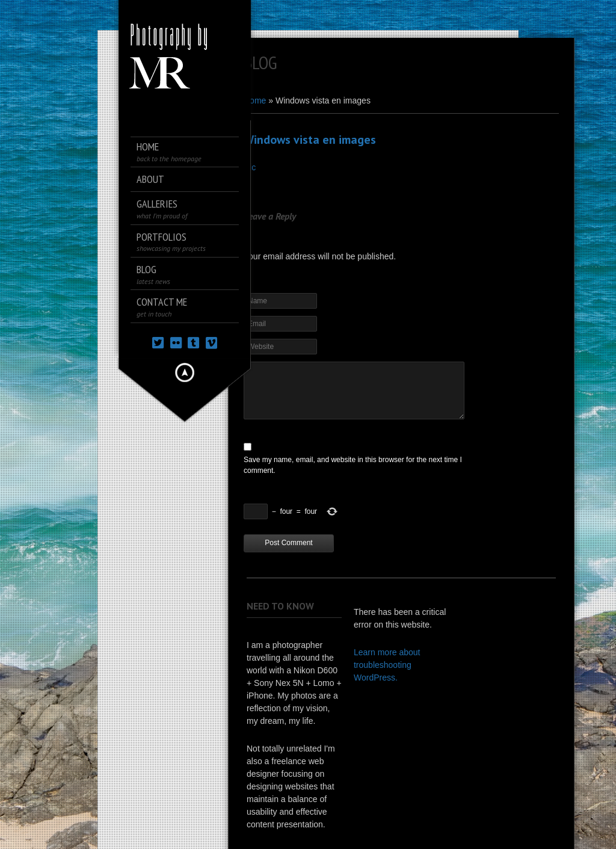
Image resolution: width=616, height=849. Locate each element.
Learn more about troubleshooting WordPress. (387, 665)
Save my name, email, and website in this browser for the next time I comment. (353, 465)
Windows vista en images (310, 140)
